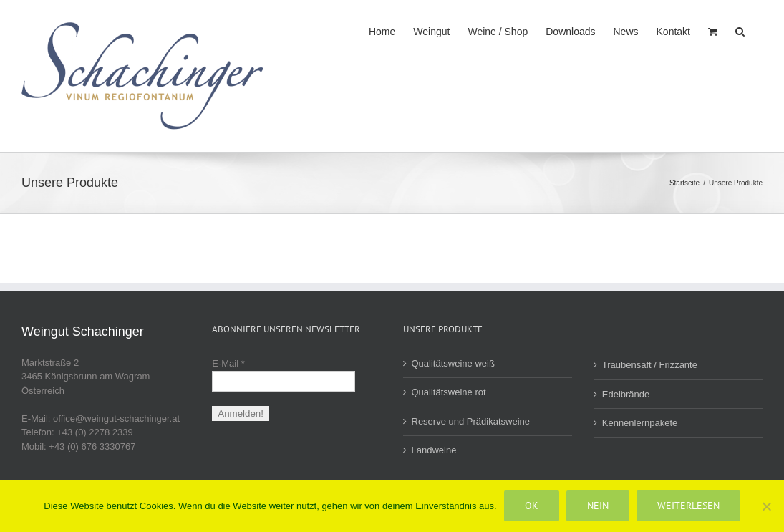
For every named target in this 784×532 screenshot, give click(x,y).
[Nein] (766, 506)
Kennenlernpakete (640, 423)
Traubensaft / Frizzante (650, 365)
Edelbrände (626, 394)
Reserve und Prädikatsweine (471, 421)
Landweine (434, 450)
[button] (740, 30)
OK (532, 506)
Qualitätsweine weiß (453, 363)
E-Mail (228, 363)
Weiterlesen (688, 506)
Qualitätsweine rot (449, 392)
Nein (598, 506)
